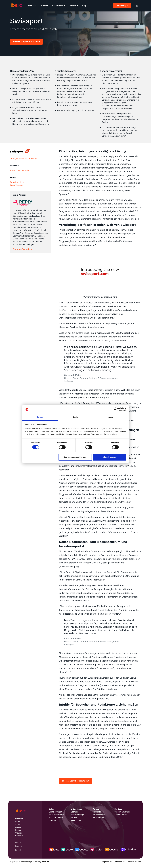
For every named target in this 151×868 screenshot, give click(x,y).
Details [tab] (75, 417)
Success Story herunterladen (26, 42)
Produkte (31, 6)
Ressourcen (58, 6)
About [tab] (111, 417)
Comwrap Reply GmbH (23, 249)
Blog (84, 6)
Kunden (45, 6)
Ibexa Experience (18, 182)
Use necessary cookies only (75, 457)
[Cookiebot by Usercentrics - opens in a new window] (116, 409)
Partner (73, 6)
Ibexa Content (16, 185)
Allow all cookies (109, 457)
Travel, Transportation (20, 170)
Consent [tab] (40, 417)
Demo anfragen (122, 6)
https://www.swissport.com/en (24, 158)
